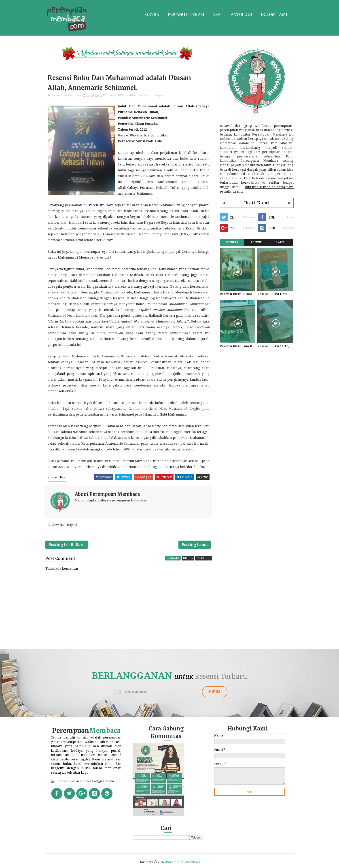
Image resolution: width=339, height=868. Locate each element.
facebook (203, 558)
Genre (152, 15)
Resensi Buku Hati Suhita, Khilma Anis (275, 294)
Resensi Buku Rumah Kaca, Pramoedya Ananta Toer (237, 294)
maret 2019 (115, 95)
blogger (173, 558)
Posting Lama (195, 545)
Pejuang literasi (186, 15)
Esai (217, 15)
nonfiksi (130, 95)
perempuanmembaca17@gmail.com (86, 781)
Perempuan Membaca (183, 862)
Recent (256, 242)
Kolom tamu (275, 15)
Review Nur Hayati (151, 95)
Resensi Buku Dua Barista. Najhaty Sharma (237, 346)
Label (281, 242)
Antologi (241, 15)
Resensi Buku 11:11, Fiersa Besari (275, 346)
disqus (188, 558)
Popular (232, 242)
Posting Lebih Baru (67, 545)
